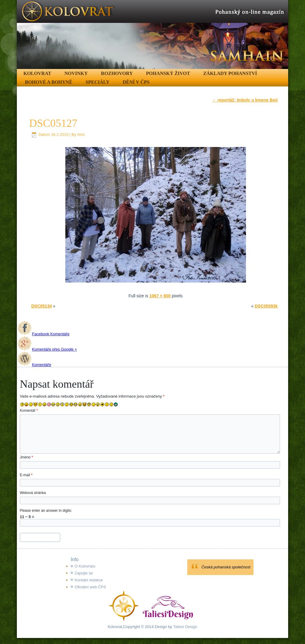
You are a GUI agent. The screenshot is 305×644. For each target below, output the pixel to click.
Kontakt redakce (89, 580)
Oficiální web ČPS (90, 587)
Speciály (97, 82)
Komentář (29, 411)
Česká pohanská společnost (226, 567)
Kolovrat (37, 73)
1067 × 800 (160, 296)
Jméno (26, 457)
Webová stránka (33, 493)
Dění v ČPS (136, 82)
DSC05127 (53, 123)
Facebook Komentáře (43, 334)
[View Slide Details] (153, 34)
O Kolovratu (85, 566)
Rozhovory (117, 73)
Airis (81, 134)
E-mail (26, 475)
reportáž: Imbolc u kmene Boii (245, 100)
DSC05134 (42, 306)
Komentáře (34, 365)
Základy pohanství (230, 73)
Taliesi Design (185, 627)
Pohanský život (168, 73)
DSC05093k (266, 306)
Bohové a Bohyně (49, 82)
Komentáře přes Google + (47, 349)
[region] (153, 34)
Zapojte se (84, 573)
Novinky (76, 73)
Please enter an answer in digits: (46, 511)
